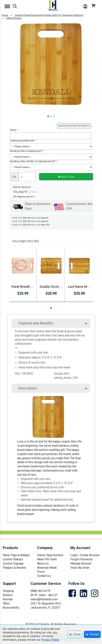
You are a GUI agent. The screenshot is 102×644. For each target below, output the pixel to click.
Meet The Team (47, 559)
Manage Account (81, 563)
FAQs (6, 603)
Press (41, 572)
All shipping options (24, 197)
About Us (43, 563)
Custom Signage (13, 563)
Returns (8, 595)
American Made (47, 568)
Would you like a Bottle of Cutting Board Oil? (33, 161)
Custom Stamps (13, 559)
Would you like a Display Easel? (27, 151)
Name (14, 130)
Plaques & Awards (14, 568)
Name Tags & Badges (16, 555)
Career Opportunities (50, 555)
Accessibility (11, 608)
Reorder (8, 599)
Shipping (8, 591)
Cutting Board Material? (23, 141)
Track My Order (80, 568)
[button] (48, 116)
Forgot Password (81, 559)
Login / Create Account (85, 555)
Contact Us (44, 576)
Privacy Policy (50, 640)
